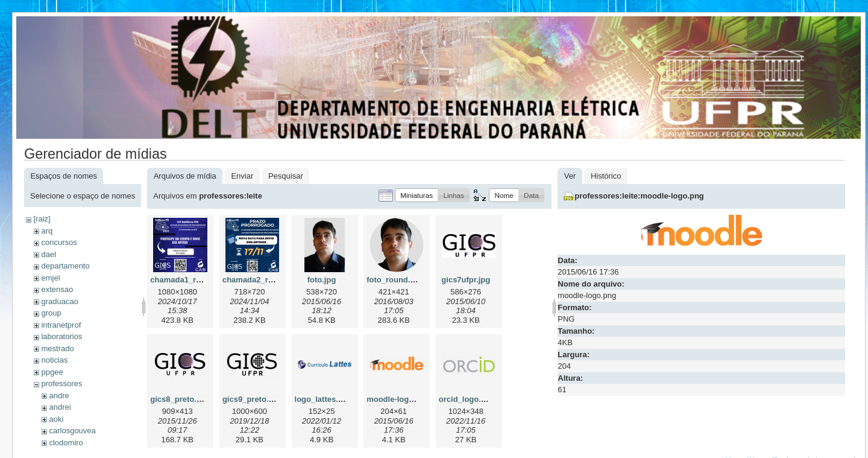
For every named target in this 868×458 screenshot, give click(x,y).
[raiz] (42, 219)
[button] (417, 195)
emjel (50, 278)
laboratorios (61, 336)
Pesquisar (286, 176)
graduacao (59, 301)
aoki (56, 419)
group (51, 313)
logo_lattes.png (324, 399)
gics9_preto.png (253, 399)
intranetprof (61, 325)
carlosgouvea (72, 431)
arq (47, 231)
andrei (60, 407)
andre (59, 396)
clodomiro (66, 443)
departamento (65, 266)
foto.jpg (322, 280)
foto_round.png (395, 280)
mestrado (57, 348)
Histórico (606, 176)
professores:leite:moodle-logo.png (639, 196)
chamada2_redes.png (263, 280)
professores (61, 383)
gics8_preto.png (180, 399)
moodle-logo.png (398, 399)
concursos (59, 242)
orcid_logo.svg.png (475, 399)
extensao (57, 289)
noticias (54, 360)
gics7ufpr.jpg (466, 280)
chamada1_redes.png (190, 280)
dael (49, 254)
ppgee (52, 372)
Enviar (242, 176)
